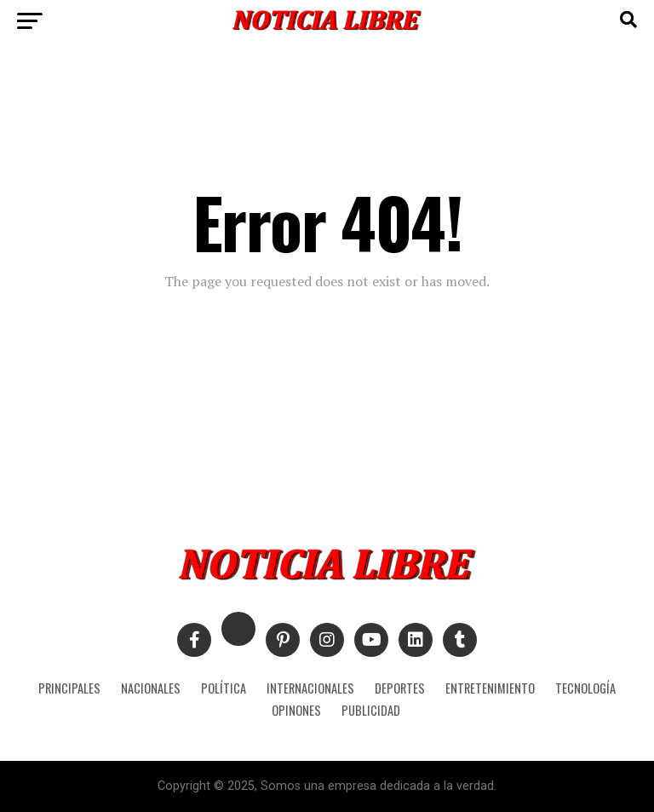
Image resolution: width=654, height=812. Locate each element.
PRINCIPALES (69, 688)
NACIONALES (151, 688)
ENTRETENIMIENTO (490, 688)
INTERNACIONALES (310, 688)
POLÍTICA (224, 688)
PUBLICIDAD (371, 710)
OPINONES (296, 710)
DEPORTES (400, 688)
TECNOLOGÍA (585, 688)
